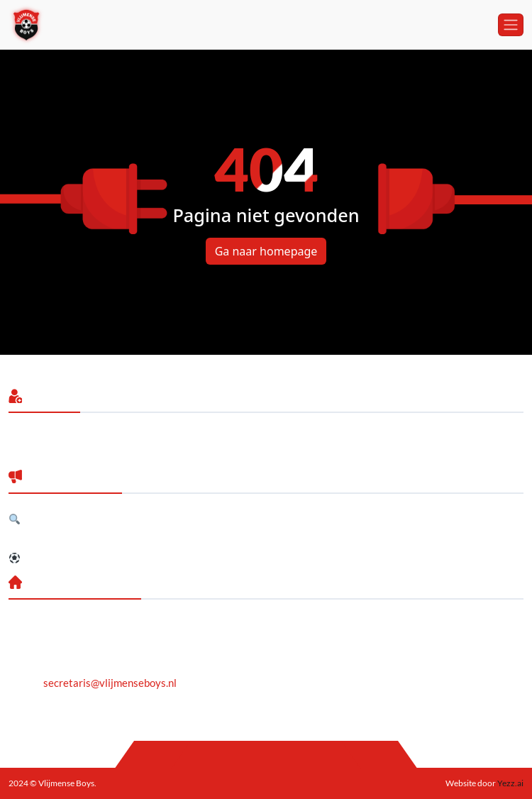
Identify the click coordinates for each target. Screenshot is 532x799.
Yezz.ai (510, 783)
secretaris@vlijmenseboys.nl (110, 683)
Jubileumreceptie (49, 539)
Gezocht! (37, 519)
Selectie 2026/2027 (63, 558)
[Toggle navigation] (511, 25)
